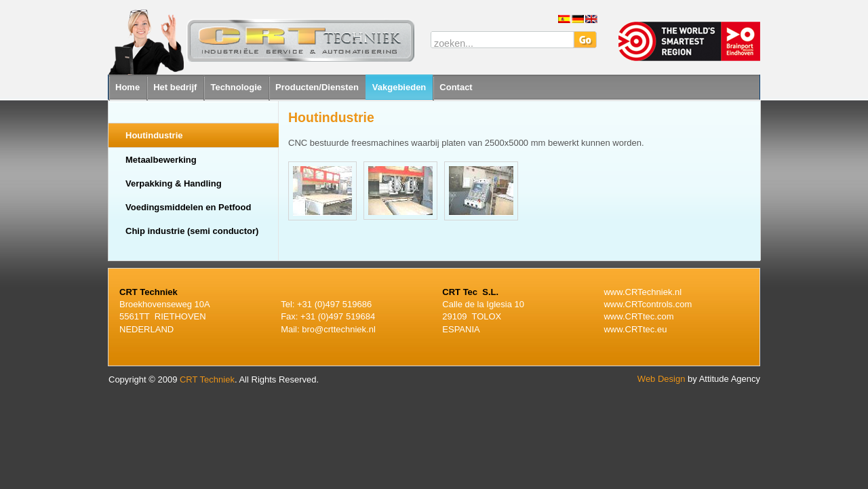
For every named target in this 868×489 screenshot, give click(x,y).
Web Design (662, 379)
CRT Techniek (207, 379)
